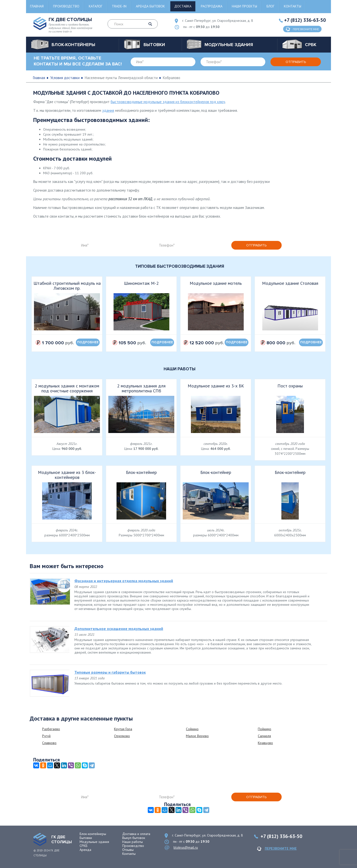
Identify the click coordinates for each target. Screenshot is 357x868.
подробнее (88, 342)
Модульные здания (94, 842)
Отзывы (128, 850)
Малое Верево (197, 736)
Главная (37, 6)
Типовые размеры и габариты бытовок (110, 672)
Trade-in (119, 6)
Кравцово (265, 743)
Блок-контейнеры (93, 834)
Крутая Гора (123, 729)
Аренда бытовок (150, 6)
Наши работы (133, 842)
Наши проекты (244, 6)
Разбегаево (51, 729)
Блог (270, 6)
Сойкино (192, 729)
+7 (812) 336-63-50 (305, 20)
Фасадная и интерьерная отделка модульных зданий (124, 581)
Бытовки (86, 838)
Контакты (293, 6)
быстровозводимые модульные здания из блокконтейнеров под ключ (168, 102)
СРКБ (84, 846)
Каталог (96, 6)
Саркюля (264, 736)
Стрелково (122, 736)
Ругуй (46, 736)
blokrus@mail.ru (186, 847)
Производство (66, 6)
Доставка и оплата (136, 834)
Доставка (183, 6)
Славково (49, 743)
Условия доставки (65, 78)
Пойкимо (265, 729)
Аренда (85, 850)
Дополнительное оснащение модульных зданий (119, 629)
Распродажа (212, 6)
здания (108, 110)
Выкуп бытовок (134, 838)
